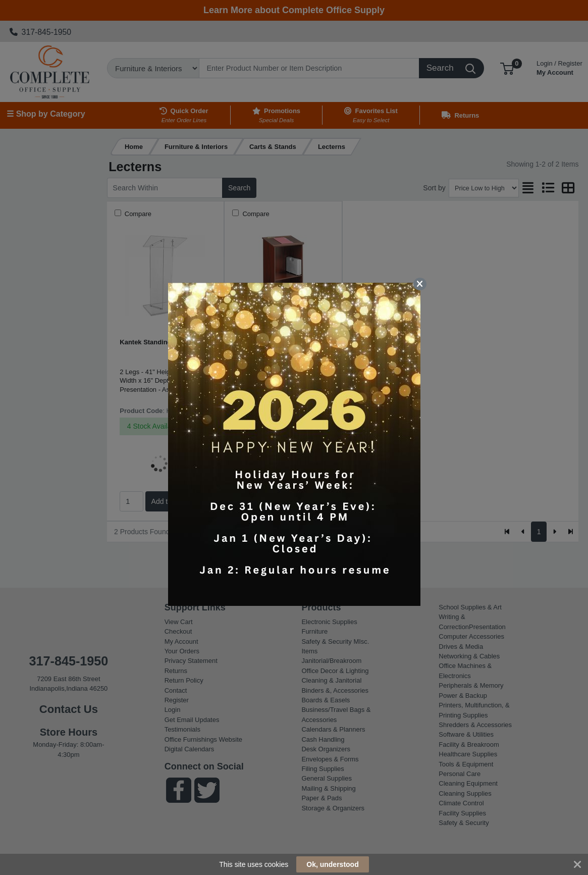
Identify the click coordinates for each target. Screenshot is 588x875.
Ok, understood (332, 864)
